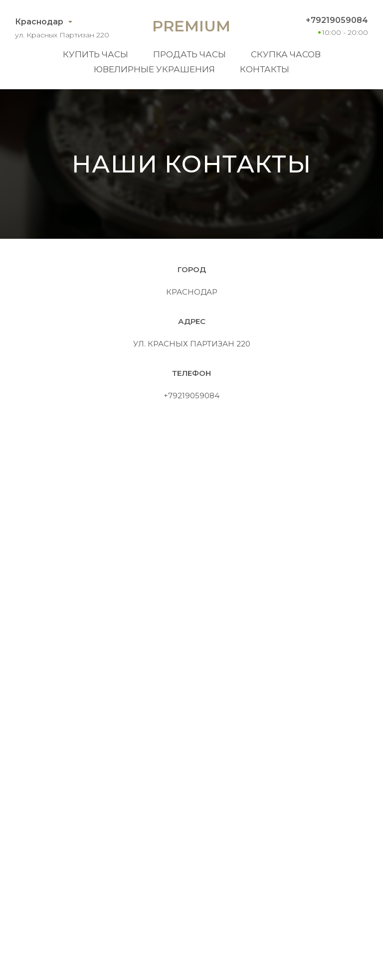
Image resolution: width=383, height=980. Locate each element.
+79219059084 (337, 20)
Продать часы (190, 54)
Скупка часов (286, 54)
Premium (191, 26)
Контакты (265, 69)
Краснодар (39, 22)
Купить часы (96, 54)
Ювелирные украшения (154, 69)
